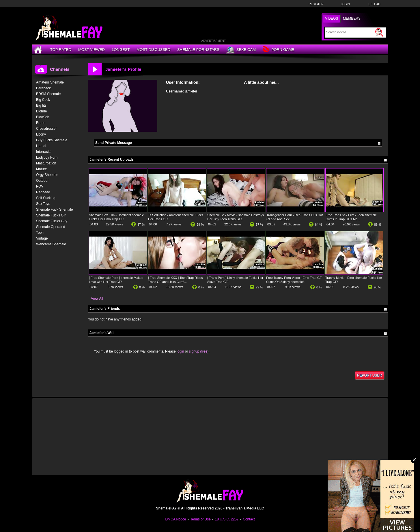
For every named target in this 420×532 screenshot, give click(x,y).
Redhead (43, 192)
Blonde (41, 111)
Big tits (41, 105)
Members (352, 18)
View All (97, 299)
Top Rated (61, 50)
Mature (41, 169)
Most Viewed (92, 50)
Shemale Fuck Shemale (54, 210)
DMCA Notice (176, 519)
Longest (121, 50)
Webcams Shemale (51, 244)
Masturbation (46, 163)
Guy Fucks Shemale (52, 140)
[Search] (350, 32)
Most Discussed (153, 50)
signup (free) (199, 351)
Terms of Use (200, 519)
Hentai (41, 146)
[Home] (39, 50)
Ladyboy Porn (47, 157)
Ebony (41, 134)
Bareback (43, 88)
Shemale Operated (51, 227)
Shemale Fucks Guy (52, 221)
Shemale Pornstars (198, 50)
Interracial (44, 152)
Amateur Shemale (50, 82)
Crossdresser (46, 129)
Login (345, 4)
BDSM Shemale (48, 94)
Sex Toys (43, 204)
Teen (40, 233)
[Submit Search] (379, 32)
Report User (369, 375)
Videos (332, 18)
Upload (374, 4)
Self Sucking (46, 198)
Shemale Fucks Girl (51, 215)
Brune (41, 123)
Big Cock (43, 100)
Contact (249, 519)
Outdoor (42, 181)
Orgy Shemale (47, 175)
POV (40, 186)
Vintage (42, 238)
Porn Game (278, 50)
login (180, 351)
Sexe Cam (241, 50)
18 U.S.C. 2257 (227, 519)
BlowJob (43, 117)
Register (316, 4)
